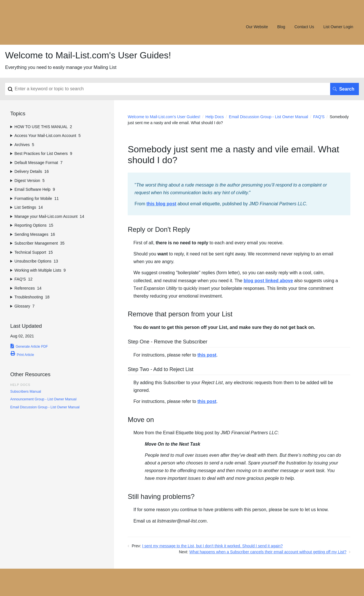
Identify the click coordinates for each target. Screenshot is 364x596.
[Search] (182, 89)
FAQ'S (319, 117)
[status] (239, 194)
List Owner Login (338, 27)
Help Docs (215, 117)
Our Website (257, 27)
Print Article (25, 355)
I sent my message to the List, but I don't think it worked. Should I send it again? (213, 546)
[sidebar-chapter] (57, 127)
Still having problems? (161, 497)
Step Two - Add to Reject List (161, 370)
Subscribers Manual (26, 392)
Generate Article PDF (32, 347)
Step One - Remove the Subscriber (167, 342)
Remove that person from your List (180, 314)
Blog (281, 27)
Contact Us (304, 27)
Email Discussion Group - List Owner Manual (269, 117)
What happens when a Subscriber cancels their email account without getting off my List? (268, 552)
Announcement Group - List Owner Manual (43, 399)
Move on (141, 420)
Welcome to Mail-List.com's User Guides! (164, 117)
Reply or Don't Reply (159, 230)
